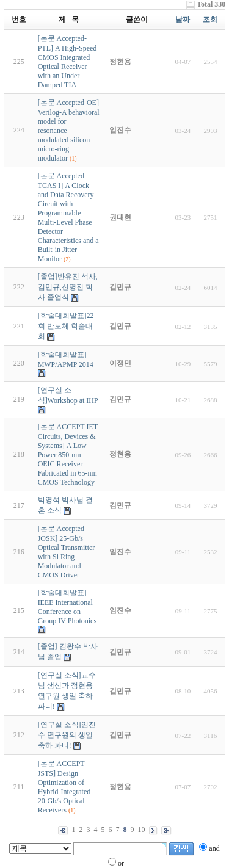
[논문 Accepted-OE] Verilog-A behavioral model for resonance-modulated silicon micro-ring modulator (69, 130)
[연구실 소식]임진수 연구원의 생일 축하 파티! (67, 735)
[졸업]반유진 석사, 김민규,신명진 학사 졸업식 (68, 287)
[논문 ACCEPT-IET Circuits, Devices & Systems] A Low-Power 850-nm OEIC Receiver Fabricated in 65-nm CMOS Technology (68, 454)
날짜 (183, 20)
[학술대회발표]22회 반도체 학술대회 (66, 326)
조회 (210, 20)
